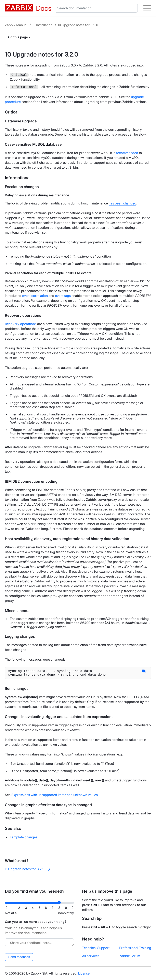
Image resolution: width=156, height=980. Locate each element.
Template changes (24, 839)
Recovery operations (21, 324)
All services (91, 956)
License (84, 973)
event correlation (35, 296)
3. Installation (42, 25)
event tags (63, 296)
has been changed (122, 203)
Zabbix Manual (16, 25)
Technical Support (96, 948)
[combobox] (97, 8)
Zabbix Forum (130, 956)
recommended (127, 153)
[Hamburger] (147, 8)
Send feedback (19, 957)
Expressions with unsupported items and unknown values (55, 796)
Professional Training (135, 948)
